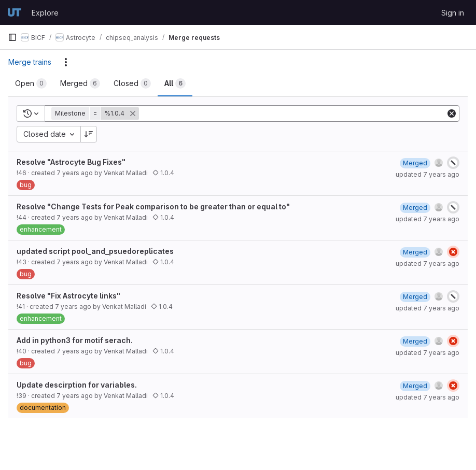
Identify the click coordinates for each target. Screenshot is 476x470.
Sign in (453, 13)
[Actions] (66, 62)
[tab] (31, 83)
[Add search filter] (293, 113)
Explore (45, 13)
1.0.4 (163, 173)
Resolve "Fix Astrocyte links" (68, 296)
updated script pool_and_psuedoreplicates (95, 251)
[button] (96, 113)
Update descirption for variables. (77, 385)
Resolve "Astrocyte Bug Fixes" (71, 162)
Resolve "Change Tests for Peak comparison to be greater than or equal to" (153, 206)
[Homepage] (15, 12)
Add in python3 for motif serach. (75, 340)
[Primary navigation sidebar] (12, 37)
